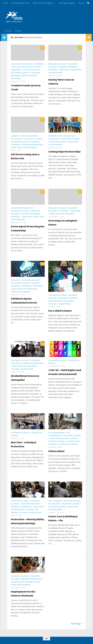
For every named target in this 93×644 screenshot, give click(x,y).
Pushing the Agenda (67, 3)
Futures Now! (56, 451)
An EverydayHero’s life (20, 3)
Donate (18, 31)
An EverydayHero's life (22, 64)
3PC (68, 433)
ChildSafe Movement (68, 67)
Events (81, 3)
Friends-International (33, 145)
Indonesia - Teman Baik (59, 70)
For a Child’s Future (60, 311)
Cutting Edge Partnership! (64, 152)
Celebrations (55, 436)
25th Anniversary (57, 433)
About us (8, 31)
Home (5, 3)
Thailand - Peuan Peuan (59, 304)
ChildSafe (16, 70)
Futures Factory (56, 441)
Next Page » (77, 624)
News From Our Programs (43, 3)
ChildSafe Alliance (31, 70)
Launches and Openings (22, 582)
